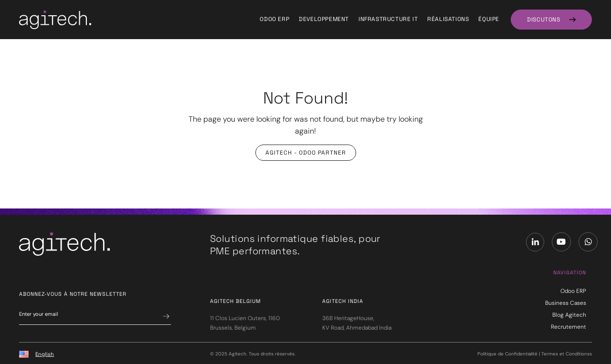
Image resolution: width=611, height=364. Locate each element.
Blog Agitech (569, 315)
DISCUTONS (543, 20)
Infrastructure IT (388, 19)
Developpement (324, 19)
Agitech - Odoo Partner (306, 153)
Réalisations (448, 19)
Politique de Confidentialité (507, 354)
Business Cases (566, 303)
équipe (489, 19)
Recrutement (569, 327)
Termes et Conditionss (567, 354)
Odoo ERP (274, 19)
